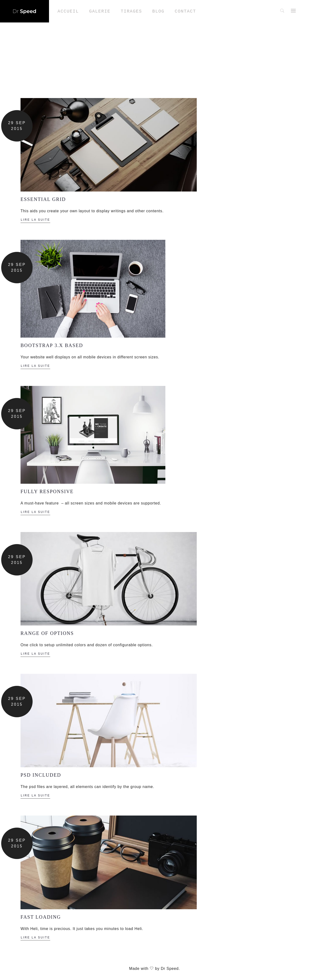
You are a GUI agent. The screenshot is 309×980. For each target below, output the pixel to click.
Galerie (100, 11)
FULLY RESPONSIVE (47, 491)
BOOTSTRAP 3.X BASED (52, 345)
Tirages (131, 11)
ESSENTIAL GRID (43, 199)
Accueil (68, 11)
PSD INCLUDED (41, 775)
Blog (158, 11)
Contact (185, 11)
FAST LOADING (41, 917)
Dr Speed (170, 969)
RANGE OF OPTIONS (48, 633)
